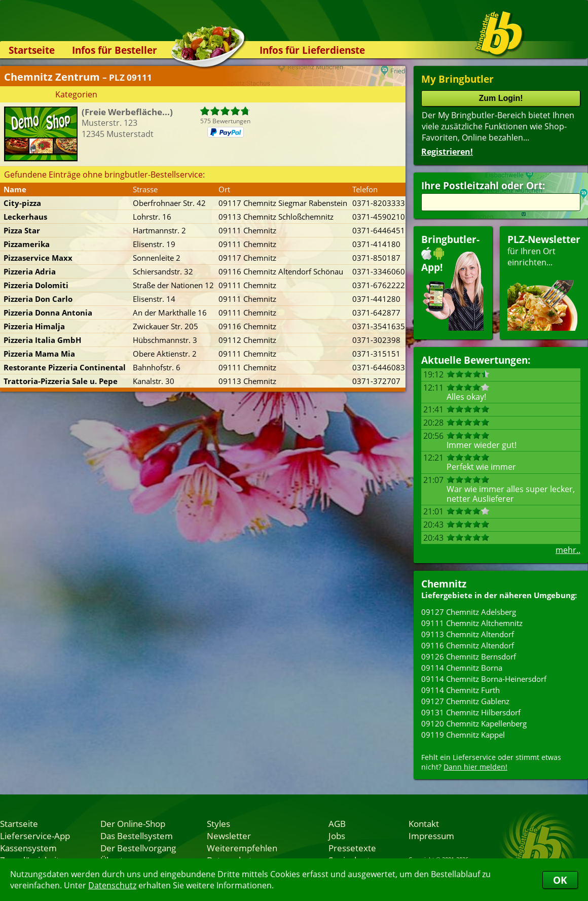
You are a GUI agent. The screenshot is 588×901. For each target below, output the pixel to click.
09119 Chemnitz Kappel (463, 735)
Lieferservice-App (35, 836)
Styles (218, 823)
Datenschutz (112, 885)
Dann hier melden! (475, 767)
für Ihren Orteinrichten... (544, 282)
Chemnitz (444, 584)
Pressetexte (352, 848)
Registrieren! (447, 152)
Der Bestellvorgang (138, 848)
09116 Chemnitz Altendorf (468, 645)
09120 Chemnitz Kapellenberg (474, 723)
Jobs (337, 836)
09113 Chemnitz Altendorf (468, 634)
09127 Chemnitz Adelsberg (469, 612)
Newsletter (229, 836)
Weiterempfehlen (242, 848)
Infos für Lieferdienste (312, 50)
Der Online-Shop (133, 823)
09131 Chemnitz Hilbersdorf (471, 712)
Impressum (431, 836)
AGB (337, 823)
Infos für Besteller (115, 50)
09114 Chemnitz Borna (462, 668)
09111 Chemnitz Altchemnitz (472, 623)
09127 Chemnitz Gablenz (465, 701)
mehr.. (568, 550)
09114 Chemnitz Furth (461, 690)
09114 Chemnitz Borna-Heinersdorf (484, 679)
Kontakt (424, 823)
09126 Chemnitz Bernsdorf (469, 656)
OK (560, 880)
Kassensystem (28, 848)
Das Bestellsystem (137, 836)
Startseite (32, 50)
